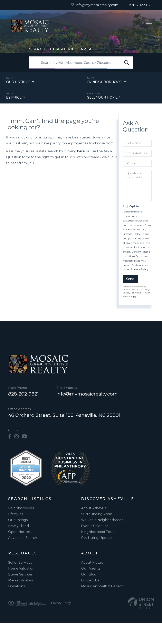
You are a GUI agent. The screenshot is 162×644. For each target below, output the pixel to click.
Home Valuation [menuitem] (21, 569)
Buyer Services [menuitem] (20, 575)
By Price (14, 97)
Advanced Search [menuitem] (23, 538)
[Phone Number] (138, 5)
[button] (127, 63)
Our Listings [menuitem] (18, 520)
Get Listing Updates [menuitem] (97, 538)
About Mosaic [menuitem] (92, 563)
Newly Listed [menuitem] (19, 526)
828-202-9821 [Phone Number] (23, 394)
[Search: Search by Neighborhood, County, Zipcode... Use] (81, 63)
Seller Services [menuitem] (20, 563)
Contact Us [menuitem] (90, 580)
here (81, 151)
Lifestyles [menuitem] (16, 514)
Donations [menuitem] (16, 586)
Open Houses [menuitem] (19, 532)
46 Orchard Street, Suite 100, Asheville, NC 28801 (64, 415)
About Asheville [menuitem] (94, 508)
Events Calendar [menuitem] (95, 526)
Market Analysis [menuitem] (21, 580)
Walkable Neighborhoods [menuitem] (102, 520)
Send (130, 279)
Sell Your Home (102, 97)
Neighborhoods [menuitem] (21, 508)
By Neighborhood (105, 82)
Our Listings (18, 82)
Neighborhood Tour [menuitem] (98, 532)
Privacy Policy (139, 269)
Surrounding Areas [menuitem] (97, 514)
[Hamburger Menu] (149, 26)
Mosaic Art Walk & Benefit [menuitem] (102, 586)
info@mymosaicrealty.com (87, 394)
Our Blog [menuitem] (89, 575)
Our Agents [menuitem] (91, 569)
